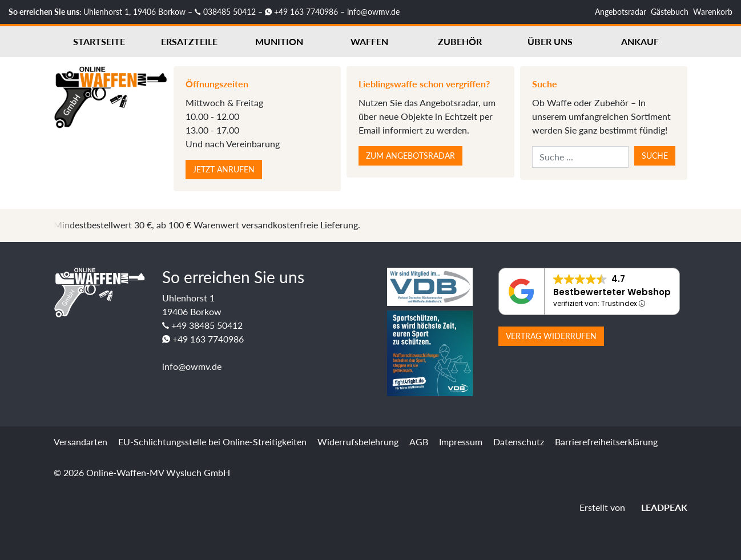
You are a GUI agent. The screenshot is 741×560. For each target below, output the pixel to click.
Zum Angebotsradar (410, 156)
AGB (419, 442)
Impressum (461, 442)
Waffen (369, 41)
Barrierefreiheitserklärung (606, 442)
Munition (279, 41)
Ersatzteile (189, 41)
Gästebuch (670, 12)
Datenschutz (519, 442)
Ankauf (640, 41)
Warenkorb (713, 12)
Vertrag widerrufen (551, 336)
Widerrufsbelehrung (358, 442)
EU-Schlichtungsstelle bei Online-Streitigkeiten (212, 442)
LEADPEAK (657, 507)
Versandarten (80, 442)
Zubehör (460, 41)
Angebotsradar (621, 12)
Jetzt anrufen (224, 169)
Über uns (550, 41)
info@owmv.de (373, 12)
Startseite (99, 41)
